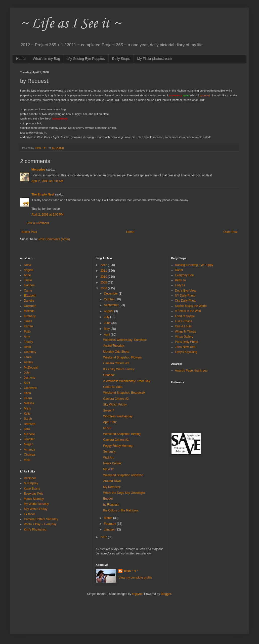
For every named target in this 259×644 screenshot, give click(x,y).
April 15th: (110, 422)
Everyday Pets (34, 494)
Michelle (29, 434)
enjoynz (137, 594)
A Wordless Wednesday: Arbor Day (127, 381)
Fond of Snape (185, 316)
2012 (104, 265)
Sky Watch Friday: (115, 405)
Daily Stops (121, 59)
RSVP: (108, 428)
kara (27, 429)
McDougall (31, 368)
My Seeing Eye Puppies (86, 59)
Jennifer (29, 439)
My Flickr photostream (154, 59)
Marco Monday (34, 499)
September (112, 305)
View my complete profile (135, 578)
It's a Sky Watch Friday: (119, 369)
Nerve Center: (113, 463)
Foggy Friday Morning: (118, 446)
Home (21, 59)
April (107, 335)
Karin (27, 393)
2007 (104, 537)
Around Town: (112, 481)
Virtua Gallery (184, 337)
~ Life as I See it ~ (70, 24)
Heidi (27, 347)
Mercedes (38, 170)
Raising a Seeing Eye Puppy (194, 265)
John (27, 373)
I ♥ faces (30, 514)
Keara (28, 398)
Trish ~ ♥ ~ (131, 571)
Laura (28, 357)
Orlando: (109, 375)
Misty (27, 409)
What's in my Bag (46, 59)
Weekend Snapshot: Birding (122, 434)
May (107, 329)
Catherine (30, 388)
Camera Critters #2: (116, 399)
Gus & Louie (183, 326)
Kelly (27, 414)
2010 (104, 277)
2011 (104, 271)
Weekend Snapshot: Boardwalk (124, 393)
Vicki (27, 460)
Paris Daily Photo (187, 342)
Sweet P (109, 411)
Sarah (28, 419)
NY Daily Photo (185, 296)
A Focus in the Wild (188, 311)
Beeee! (108, 499)
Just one (30, 378)
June (107, 323)
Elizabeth (30, 296)
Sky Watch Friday (36, 509)
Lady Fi (180, 285)
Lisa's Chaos (184, 321)
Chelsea (29, 455)
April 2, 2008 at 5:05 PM (47, 215)
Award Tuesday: (114, 346)
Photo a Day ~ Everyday (40, 524)
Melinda (29, 311)
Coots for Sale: (113, 387)
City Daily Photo (186, 301)
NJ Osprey (31, 483)
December (111, 294)
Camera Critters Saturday (41, 519)
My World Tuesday (36, 504)
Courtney (30, 352)
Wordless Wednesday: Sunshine (125, 340)
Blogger (166, 594)
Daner (179, 270)
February (110, 524)
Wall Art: (109, 458)
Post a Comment (38, 223)
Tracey (28, 342)
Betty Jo (180, 280)
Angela (29, 270)
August (109, 311)
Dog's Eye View (185, 291)
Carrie (28, 291)
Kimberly (30, 316)
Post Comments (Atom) (54, 239)
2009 (104, 283)
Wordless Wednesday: (118, 416)
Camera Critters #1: (116, 440)
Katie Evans (32, 489)
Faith (27, 332)
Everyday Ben (184, 275)
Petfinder (30, 478)
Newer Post (29, 232)
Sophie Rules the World (191, 306)
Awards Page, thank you (191, 371)
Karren (28, 326)
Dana (28, 265)
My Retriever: (112, 487)
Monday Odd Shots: (116, 352)
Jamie (28, 280)
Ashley (28, 362)
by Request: (111, 505)
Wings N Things (186, 332)
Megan (29, 444)
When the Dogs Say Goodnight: (124, 493)
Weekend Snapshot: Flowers (122, 357)
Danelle (29, 301)
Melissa (29, 403)
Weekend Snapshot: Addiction (123, 475)
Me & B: (109, 469)
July (107, 317)
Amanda (30, 450)
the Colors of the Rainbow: (121, 510)
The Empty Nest (43, 194)
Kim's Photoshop (35, 530)
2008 (104, 288)
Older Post (230, 232)
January (110, 530)
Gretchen (30, 306)
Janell (28, 321)
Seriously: (110, 452)
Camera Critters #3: (116, 363)
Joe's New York (185, 347)
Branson (30, 424)
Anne (27, 275)
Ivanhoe (29, 285)
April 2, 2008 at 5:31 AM (47, 181)
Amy (27, 337)
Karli (27, 383)
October (110, 299)
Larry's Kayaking (186, 352)
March (109, 518)
